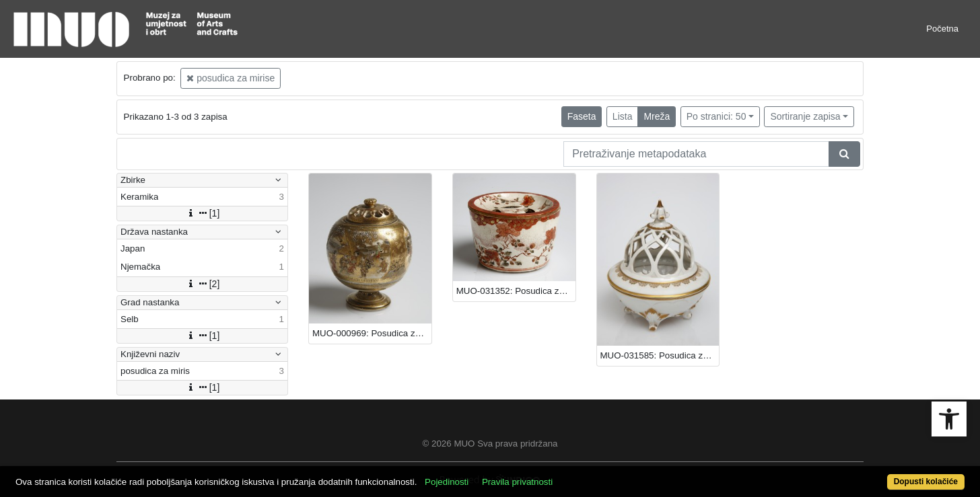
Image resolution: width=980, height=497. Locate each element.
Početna (942, 29)
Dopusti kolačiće (926, 482)
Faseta (582, 116)
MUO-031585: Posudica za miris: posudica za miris (660, 355)
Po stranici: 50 (716, 116)
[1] (203, 213)
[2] (203, 284)
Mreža (657, 116)
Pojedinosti (447, 482)
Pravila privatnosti (517, 482)
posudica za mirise (231, 78)
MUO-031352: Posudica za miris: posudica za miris (516, 291)
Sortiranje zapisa (805, 116)
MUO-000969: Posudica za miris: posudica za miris (372, 333)
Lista (623, 116)
